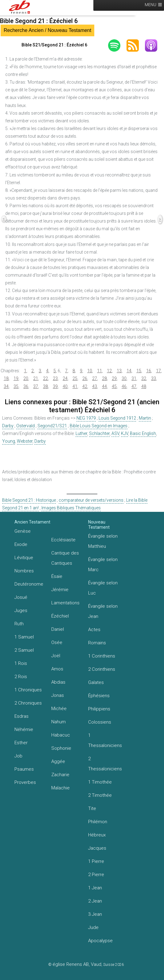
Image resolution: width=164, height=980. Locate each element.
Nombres (24, 571)
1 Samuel (24, 637)
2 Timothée (100, 795)
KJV (125, 433)
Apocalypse (100, 941)
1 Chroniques (28, 690)
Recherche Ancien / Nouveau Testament (47, 30)
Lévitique (24, 558)
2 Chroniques (28, 703)
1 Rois (21, 663)
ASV (115, 433)
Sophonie (61, 748)
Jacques (97, 848)
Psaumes (24, 769)
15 (139, 371)
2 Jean (95, 901)
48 (144, 386)
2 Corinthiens (102, 669)
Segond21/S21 (52, 426)
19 (16, 378)
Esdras (21, 716)
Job (18, 756)
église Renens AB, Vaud (77, 964)
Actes (94, 630)
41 (75, 386)
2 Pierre (96, 875)
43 (95, 386)
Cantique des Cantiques (65, 558)
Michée (59, 709)
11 (100, 371)
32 (144, 378)
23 (55, 378)
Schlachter (99, 433)
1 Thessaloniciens (105, 740)
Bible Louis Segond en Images (99, 426)
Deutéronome (29, 584)
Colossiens (100, 722)
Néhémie (24, 729)
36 (26, 386)
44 (104, 386)
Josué (21, 597)
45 (114, 386)
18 (6, 378)
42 (85, 386)
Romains (97, 643)
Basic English (143, 433)
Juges (21, 611)
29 (114, 378)
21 (36, 378)
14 (129, 371)
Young (9, 441)
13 (119, 371)
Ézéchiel (60, 616)
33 (154, 378)
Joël (56, 656)
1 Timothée (100, 782)
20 (26, 378)
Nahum (59, 722)
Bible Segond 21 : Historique (29, 500)
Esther (21, 743)
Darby (8, 426)
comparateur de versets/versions (91, 500)
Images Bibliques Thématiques (71, 508)
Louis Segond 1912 (117, 418)
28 (104, 378)
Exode (21, 544)
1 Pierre (96, 861)
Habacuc (61, 735)
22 (45, 378)
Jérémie (60, 590)
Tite (92, 808)
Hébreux (97, 835)
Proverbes (25, 782)
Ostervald (25, 426)
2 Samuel (24, 650)
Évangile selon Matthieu (103, 541)
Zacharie (60, 775)
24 (65, 378)
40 (65, 386)
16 (149, 371)
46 (124, 386)
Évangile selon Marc (103, 565)
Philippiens (99, 709)
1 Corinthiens (102, 656)
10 (90, 371)
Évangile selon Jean (103, 611)
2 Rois (21, 677)
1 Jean (95, 888)
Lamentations (65, 603)
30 (124, 378)
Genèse (23, 531)
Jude (93, 927)
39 (55, 386)
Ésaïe (57, 576)
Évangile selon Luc (103, 588)
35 (16, 386)
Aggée (58, 761)
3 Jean (95, 914)
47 (134, 386)
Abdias (58, 682)
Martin (145, 418)
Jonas (58, 695)
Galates (96, 682)
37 (36, 386)
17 (158, 371)
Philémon (98, 822)
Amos (57, 669)
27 (95, 378)
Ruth (19, 624)
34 (6, 386)
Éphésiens (99, 696)
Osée (57, 642)
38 (45, 386)
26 (85, 378)
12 (109, 371)
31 (134, 378)
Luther (81, 433)
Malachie (61, 788)
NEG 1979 (86, 418)
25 (75, 378)
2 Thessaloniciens (105, 764)
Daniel (58, 629)
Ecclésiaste (63, 540)
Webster (25, 441)
